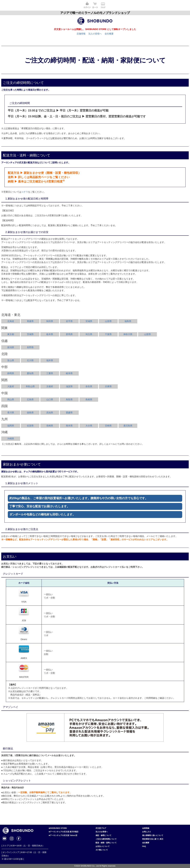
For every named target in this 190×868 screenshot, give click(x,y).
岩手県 (69, 321)
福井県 (50, 360)
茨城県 (30, 334)
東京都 (11, 334)
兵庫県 (108, 386)
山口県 (50, 399)
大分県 (89, 426)
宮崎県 (108, 426)
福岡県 (11, 426)
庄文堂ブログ (101, 828)
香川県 (11, 413)
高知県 (50, 413)
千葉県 (108, 334)
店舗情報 (81, 34)
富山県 (11, 360)
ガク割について (102, 850)
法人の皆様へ (95, 34)
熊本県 (69, 426)
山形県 (108, 321)
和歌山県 (30, 386)
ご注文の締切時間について (106, 839)
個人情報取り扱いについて (153, 835)
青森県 (30, 321)
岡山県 (11, 399)
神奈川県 (128, 334)
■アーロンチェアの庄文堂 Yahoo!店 (63, 835)
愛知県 (30, 373)
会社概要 (109, 34)
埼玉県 (89, 334)
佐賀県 (30, 426)
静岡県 (11, 373)
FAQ (144, 846)
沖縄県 (11, 439)
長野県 (30, 347)
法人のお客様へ (102, 832)
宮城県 (89, 321)
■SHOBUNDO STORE (58, 828)
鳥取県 (69, 399)
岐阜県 (69, 373)
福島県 (128, 321)
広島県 (30, 399)
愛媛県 (69, 413)
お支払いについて (103, 846)
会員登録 (146, 828)
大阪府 (11, 386)
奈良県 (89, 386)
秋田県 (50, 321)
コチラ (25, 192)
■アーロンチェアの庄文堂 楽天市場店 (64, 832)
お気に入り (147, 832)
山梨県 (147, 334)
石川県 (30, 360)
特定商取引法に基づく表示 (153, 839)
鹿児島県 (128, 426)
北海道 (11, 321)
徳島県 (30, 413)
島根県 (89, 399)
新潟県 (11, 347)
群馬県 (69, 334)
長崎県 (50, 426)
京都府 (50, 386)
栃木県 (50, 334)
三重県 (50, 373)
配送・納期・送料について (106, 843)
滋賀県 (69, 386)
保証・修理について (103, 835)
